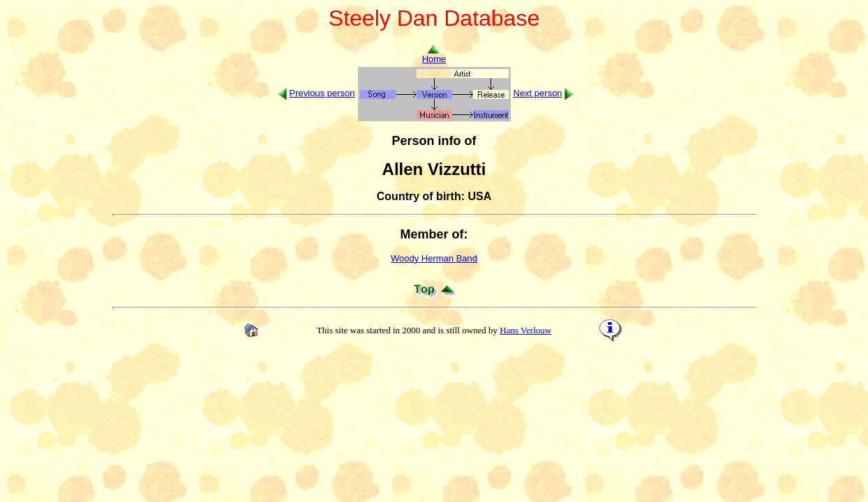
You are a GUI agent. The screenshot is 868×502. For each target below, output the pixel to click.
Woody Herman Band (434, 258)
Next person (538, 93)
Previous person (322, 93)
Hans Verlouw (525, 330)
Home (434, 55)
